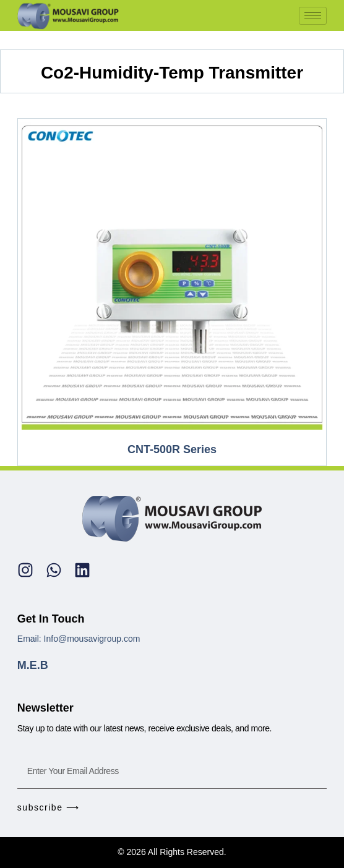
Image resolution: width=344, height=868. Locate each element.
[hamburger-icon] (313, 16)
